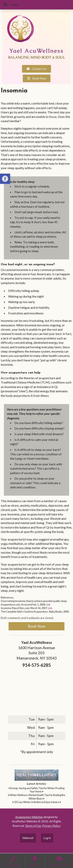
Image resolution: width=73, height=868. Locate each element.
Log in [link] (47, 838)
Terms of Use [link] (33, 826)
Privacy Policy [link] (51, 826)
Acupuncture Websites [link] (29, 817)
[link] (5, 179)
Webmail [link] (28, 838)
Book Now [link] (37, 626)
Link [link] (48, 605)
